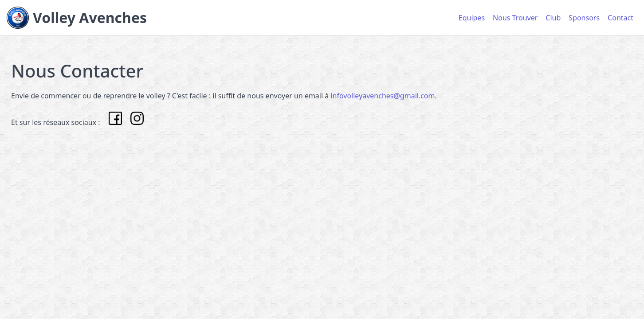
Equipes (472, 18)
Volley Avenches (90, 18)
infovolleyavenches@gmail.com (383, 96)
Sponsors (584, 18)
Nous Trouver (515, 18)
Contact (620, 18)
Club (553, 18)
